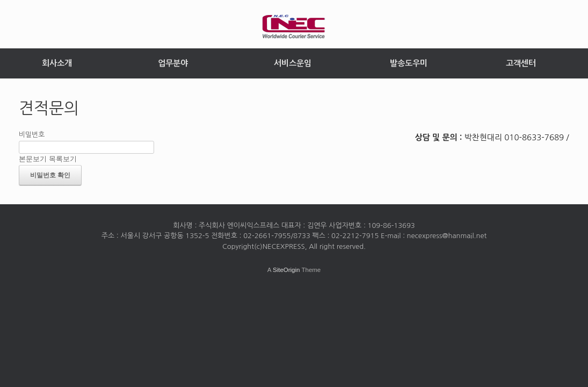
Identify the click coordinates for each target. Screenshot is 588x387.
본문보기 (33, 159)
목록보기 (63, 159)
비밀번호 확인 (50, 175)
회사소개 (57, 63)
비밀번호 (32, 135)
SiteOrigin (286, 270)
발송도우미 (409, 63)
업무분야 (173, 63)
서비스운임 (293, 63)
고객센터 (521, 63)
